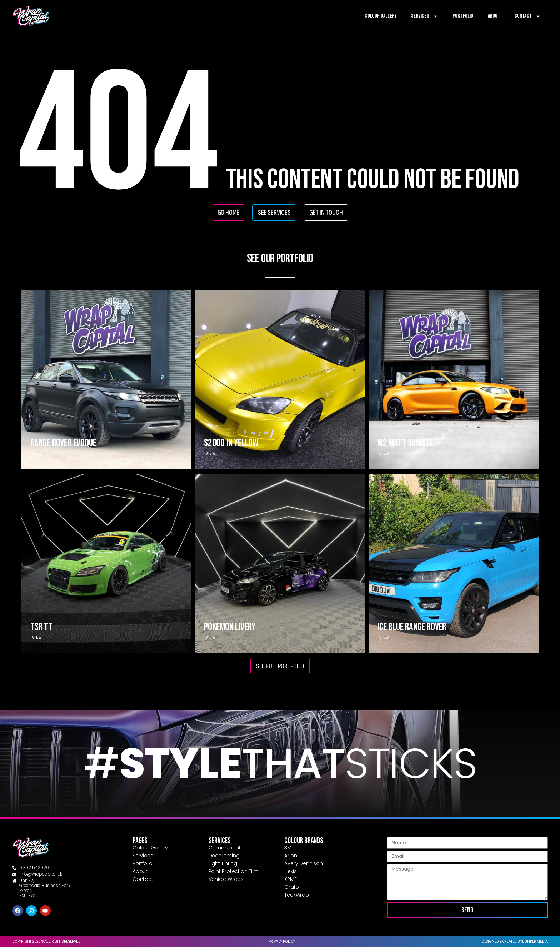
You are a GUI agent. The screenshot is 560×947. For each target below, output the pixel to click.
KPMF (290, 879)
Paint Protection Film (234, 871)
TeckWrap (296, 895)
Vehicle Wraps (226, 879)
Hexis (290, 871)
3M (288, 848)
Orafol (292, 887)
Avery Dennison (303, 863)
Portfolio (463, 16)
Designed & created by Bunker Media (515, 941)
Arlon (291, 856)
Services (425, 16)
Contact (528, 16)
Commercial (224, 848)
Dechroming (224, 856)
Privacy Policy (282, 941)
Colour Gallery (381, 16)
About (494, 16)
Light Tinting (223, 863)
